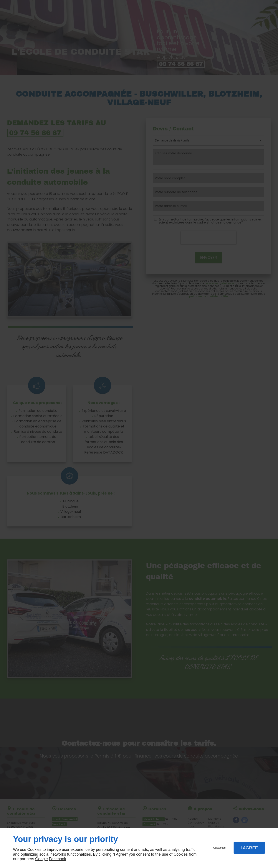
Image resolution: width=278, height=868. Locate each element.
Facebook (57, 859)
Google (41, 859)
